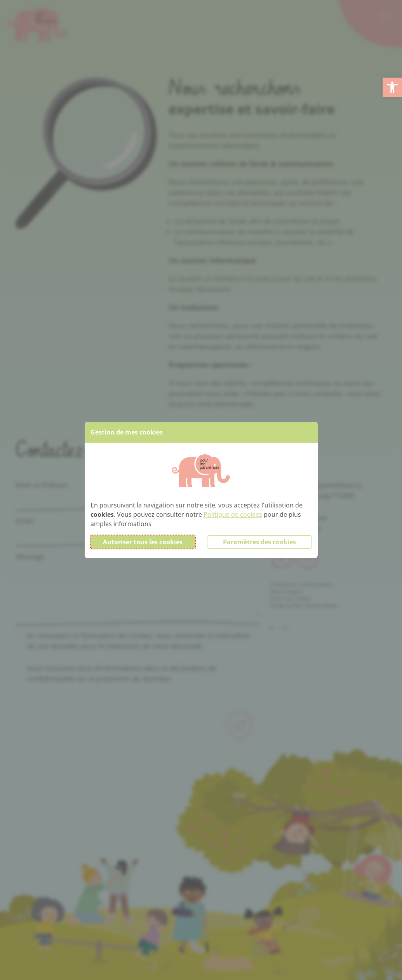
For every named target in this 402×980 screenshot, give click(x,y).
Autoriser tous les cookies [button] (143, 542)
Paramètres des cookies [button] (259, 542)
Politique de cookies (233, 514)
